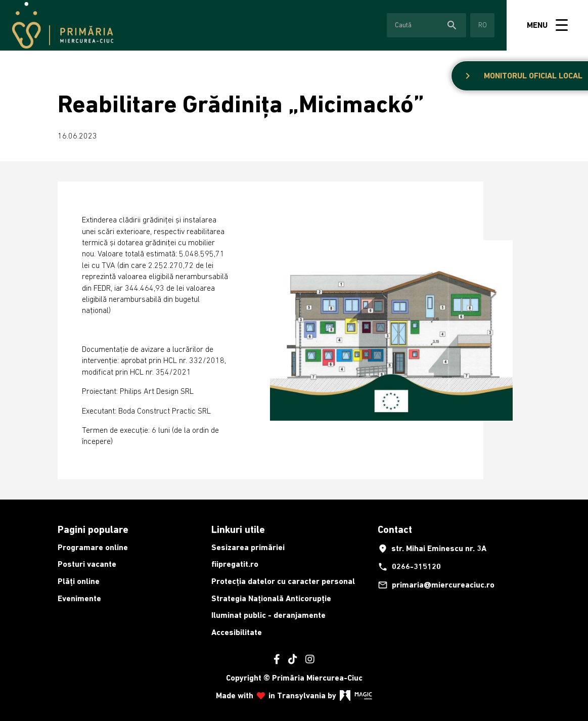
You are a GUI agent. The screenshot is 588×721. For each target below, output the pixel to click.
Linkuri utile (238, 529)
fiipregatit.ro (235, 564)
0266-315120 (409, 567)
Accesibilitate (237, 632)
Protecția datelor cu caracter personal (283, 581)
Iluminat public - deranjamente (268, 615)
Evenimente (79, 598)
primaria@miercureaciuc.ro (436, 585)
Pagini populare (93, 529)
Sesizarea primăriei (248, 547)
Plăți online (79, 581)
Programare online (93, 547)
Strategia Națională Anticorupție (271, 598)
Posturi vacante (87, 564)
